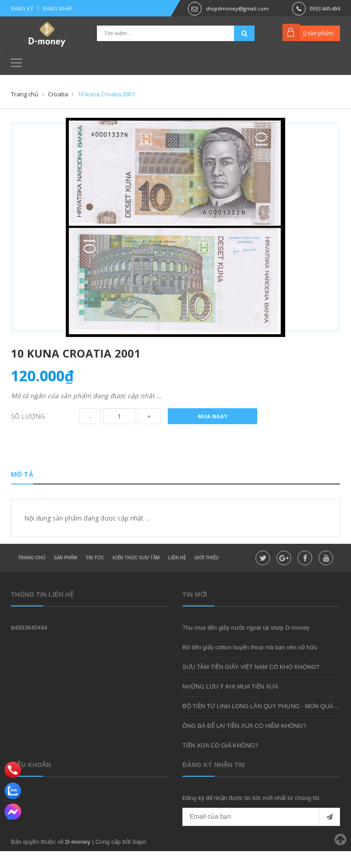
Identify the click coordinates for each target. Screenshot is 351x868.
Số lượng (28, 430)
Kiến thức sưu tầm (136, 575)
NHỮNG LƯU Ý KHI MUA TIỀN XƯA (230, 703)
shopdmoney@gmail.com (237, 8)
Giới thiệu (207, 575)
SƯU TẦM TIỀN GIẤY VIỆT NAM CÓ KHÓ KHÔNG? (251, 684)
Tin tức (95, 575)
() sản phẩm (318, 33)
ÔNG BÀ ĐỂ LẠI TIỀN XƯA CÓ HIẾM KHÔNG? (244, 743)
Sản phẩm (66, 575)
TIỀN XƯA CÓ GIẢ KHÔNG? (220, 762)
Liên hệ (177, 575)
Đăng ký (22, 8)
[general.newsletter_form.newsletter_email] (261, 834)
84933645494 (29, 644)
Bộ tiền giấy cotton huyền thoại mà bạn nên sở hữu (250, 664)
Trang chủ (32, 575)
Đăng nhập (58, 8)
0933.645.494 (325, 8)
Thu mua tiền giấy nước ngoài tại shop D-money (246, 644)
